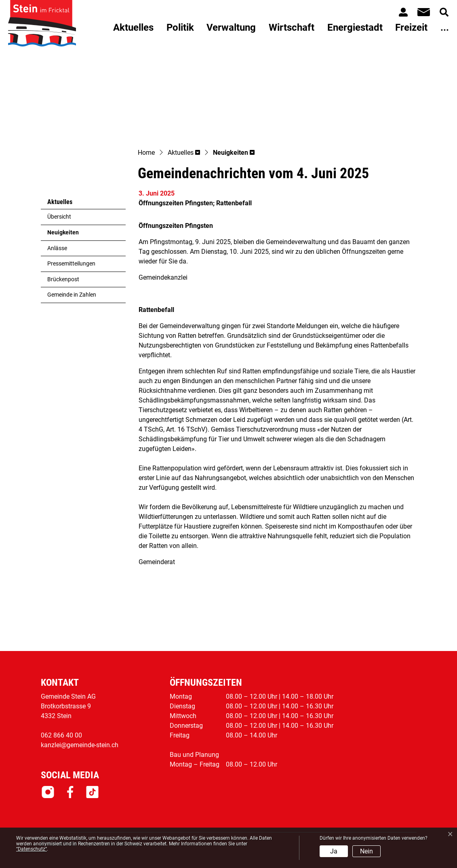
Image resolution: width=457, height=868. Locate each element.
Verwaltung (231, 27)
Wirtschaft (292, 27)
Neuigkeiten (67, 235)
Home (146, 153)
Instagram (48, 792)
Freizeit (411, 27)
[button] (184, 153)
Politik (180, 27)
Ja (334, 851)
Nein (366, 851)
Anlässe (57, 248)
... (445, 27)
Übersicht (59, 217)
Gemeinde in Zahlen (72, 295)
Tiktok (92, 792)
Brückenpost (63, 279)
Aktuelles (133, 27)
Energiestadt (355, 27)
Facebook (70, 792)
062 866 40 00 (61, 735)
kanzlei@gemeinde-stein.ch (80, 745)
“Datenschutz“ (32, 849)
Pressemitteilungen (71, 264)
